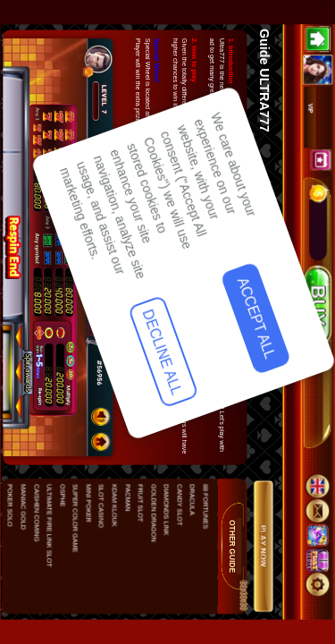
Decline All (53, 525)
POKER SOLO (10, 505)
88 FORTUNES (205, 506)
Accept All (55, 409)
